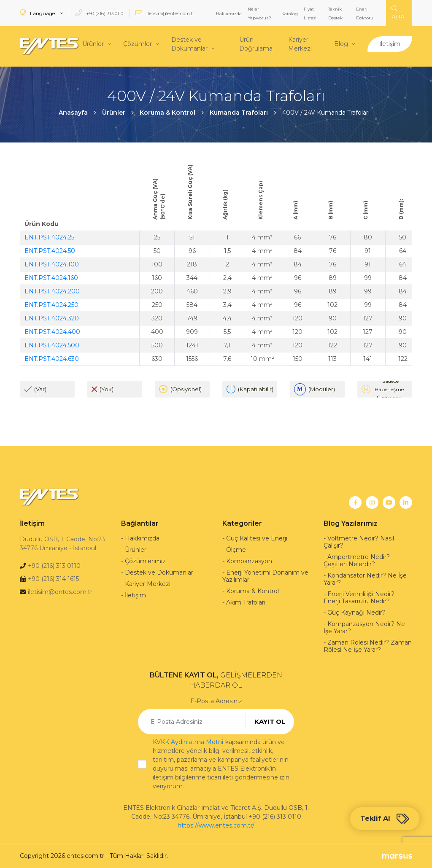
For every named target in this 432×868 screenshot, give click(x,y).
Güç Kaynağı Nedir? (356, 612)
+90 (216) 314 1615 (53, 578)
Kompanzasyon (249, 560)
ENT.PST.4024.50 (50, 250)
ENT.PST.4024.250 (51, 304)
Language (38, 13)
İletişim (390, 43)
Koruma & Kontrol (252, 590)
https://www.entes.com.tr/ (216, 825)
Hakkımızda (229, 14)
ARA (398, 13)
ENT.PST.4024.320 (52, 317)
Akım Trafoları (246, 602)
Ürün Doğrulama (256, 44)
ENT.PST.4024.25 (49, 236)
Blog (341, 43)
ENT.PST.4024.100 (52, 263)
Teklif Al (385, 819)
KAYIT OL (270, 721)
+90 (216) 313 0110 (99, 13)
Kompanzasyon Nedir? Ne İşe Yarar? (364, 627)
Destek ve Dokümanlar (189, 44)
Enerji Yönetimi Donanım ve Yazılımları (265, 575)
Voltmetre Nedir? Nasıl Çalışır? (359, 541)
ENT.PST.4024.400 (52, 331)
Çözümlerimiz (145, 560)
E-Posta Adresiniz (216, 700)
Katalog (290, 14)
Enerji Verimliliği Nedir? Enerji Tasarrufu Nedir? (359, 597)
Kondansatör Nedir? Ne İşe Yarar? (365, 578)
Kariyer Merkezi (300, 44)
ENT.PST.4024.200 (52, 290)
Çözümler (138, 43)
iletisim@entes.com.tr (165, 13)
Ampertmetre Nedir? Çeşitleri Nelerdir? (357, 560)
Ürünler (93, 43)
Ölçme (236, 549)
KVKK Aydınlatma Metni (188, 741)
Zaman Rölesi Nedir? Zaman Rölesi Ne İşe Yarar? (368, 645)
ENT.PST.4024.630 (52, 358)
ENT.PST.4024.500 (52, 344)
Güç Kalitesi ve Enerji (257, 537)
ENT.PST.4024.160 (51, 277)
